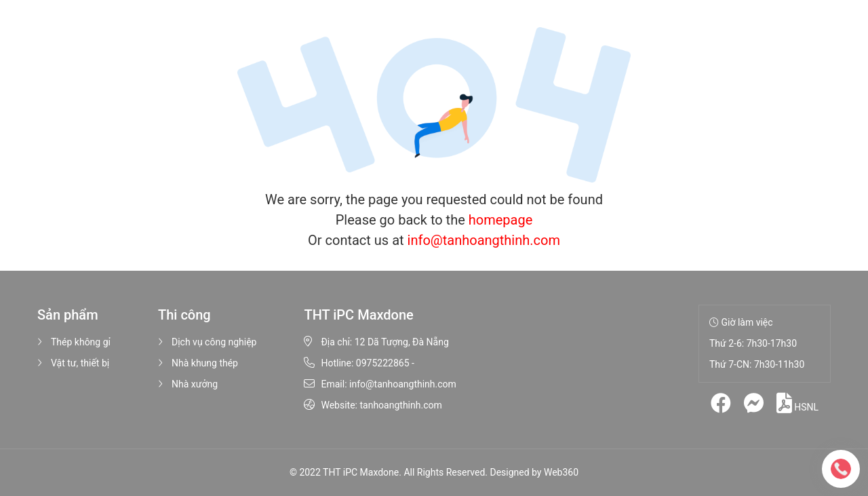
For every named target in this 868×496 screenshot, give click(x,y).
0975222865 (383, 363)
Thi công (349, 34)
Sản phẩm (278, 34)
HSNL (797, 403)
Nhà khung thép (198, 363)
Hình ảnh (411, 34)
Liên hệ (516, 34)
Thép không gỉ (74, 342)
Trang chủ (150, 34)
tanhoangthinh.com (400, 405)
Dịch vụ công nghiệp (207, 342)
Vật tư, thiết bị (73, 363)
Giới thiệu (211, 34)
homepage (501, 220)
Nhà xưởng (188, 384)
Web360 (561, 472)
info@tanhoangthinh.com (484, 240)
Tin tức (465, 34)
